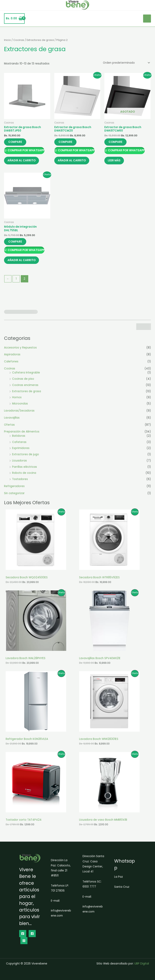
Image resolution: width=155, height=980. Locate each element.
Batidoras (19, 438)
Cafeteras (19, 444)
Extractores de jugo (26, 457)
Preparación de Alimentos (22, 434)
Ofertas (9, 427)
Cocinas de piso (23, 381)
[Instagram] (24, 941)
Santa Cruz (122, 887)
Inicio (7, 40)
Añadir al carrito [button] (22, 161)
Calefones (11, 364)
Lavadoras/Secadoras (19, 413)
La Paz (119, 877)
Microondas (20, 406)
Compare (15, 142)
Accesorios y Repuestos (20, 350)
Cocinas (10, 371)
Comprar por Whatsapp (26, 151)
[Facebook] (23, 934)
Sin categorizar (14, 495)
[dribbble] (32, 934)
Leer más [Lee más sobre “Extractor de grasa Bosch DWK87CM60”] (115, 161)
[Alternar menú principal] (147, 18)
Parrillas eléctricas (25, 469)
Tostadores (20, 481)
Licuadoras (19, 463)
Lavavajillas (12, 420)
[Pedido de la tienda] (126, 63)
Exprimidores (21, 450)
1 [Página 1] (16, 281)
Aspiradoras (12, 357)
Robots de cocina (24, 475)
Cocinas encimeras (25, 387)
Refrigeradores (14, 488)
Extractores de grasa (27, 393)
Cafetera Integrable (26, 375)
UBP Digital (142, 964)
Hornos (17, 400)
